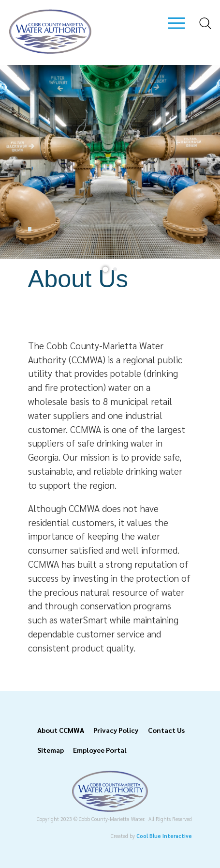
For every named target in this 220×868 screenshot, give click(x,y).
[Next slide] (201, 162)
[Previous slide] (18, 162)
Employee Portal (100, 750)
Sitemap (51, 750)
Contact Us (166, 730)
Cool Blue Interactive (164, 836)
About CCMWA (61, 730)
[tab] (105, 269)
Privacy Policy (116, 730)
